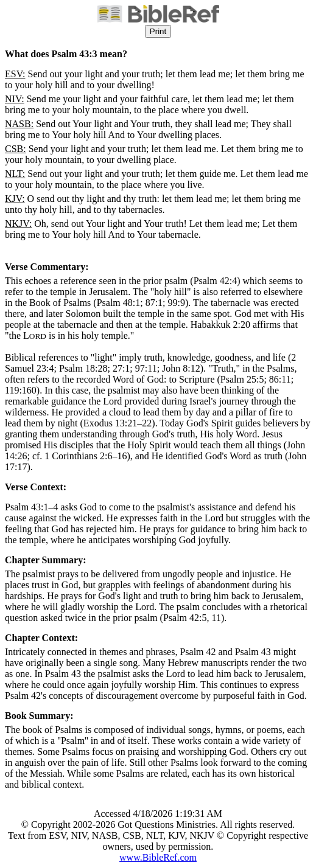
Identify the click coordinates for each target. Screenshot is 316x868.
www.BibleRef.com (158, 857)
